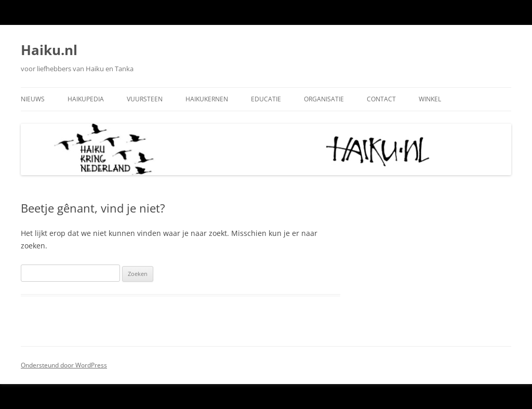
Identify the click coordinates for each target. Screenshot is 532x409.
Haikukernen (207, 99)
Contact (381, 99)
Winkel (430, 99)
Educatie (266, 99)
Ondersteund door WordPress (64, 365)
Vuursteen (145, 99)
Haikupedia (86, 99)
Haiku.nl (49, 50)
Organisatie (324, 99)
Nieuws (33, 99)
